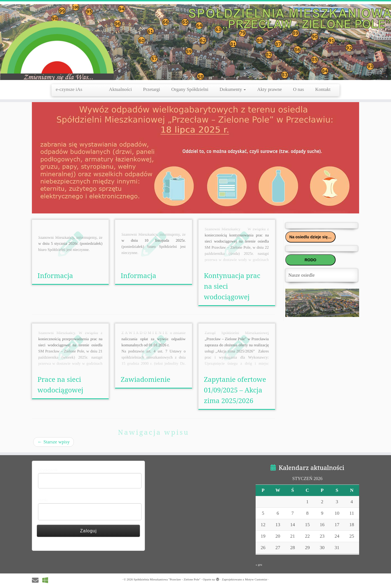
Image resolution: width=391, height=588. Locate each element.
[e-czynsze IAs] (47, 580)
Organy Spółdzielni (190, 89)
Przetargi (152, 89)
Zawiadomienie (146, 379)
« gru (259, 565)
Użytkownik (48, 470)
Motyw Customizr (256, 579)
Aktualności (120, 89)
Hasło (43, 500)
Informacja (55, 275)
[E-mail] (37, 580)
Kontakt (323, 89)
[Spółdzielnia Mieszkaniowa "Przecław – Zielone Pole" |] (195, 42)
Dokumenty (233, 89)
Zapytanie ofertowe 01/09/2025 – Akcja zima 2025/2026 (235, 390)
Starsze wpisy (54, 442)
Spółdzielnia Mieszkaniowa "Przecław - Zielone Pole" (167, 579)
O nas (299, 89)
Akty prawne (269, 89)
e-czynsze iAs (77, 89)
